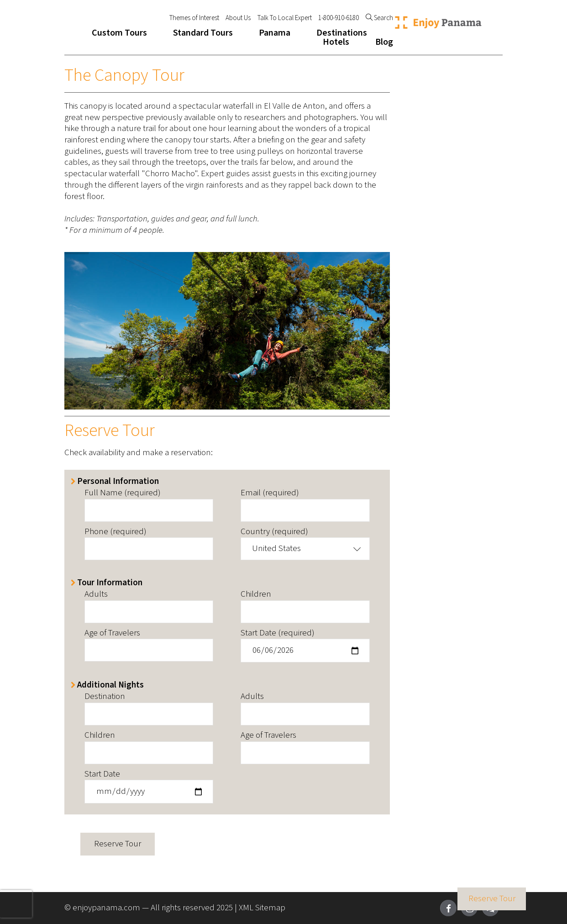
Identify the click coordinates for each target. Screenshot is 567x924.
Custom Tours (119, 33)
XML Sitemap (262, 908)
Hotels (336, 42)
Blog (384, 42)
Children (256, 595)
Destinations (342, 33)
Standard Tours (203, 33)
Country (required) (274, 532)
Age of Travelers (112, 633)
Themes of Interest (194, 18)
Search (379, 18)
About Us (238, 18)
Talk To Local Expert (285, 18)
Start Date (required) (278, 633)
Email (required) (270, 493)
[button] (305, 549)
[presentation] (16, 904)
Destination (105, 697)
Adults (96, 595)
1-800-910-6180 (339, 18)
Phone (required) (115, 532)
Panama (275, 33)
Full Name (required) (123, 493)
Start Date (102, 774)
